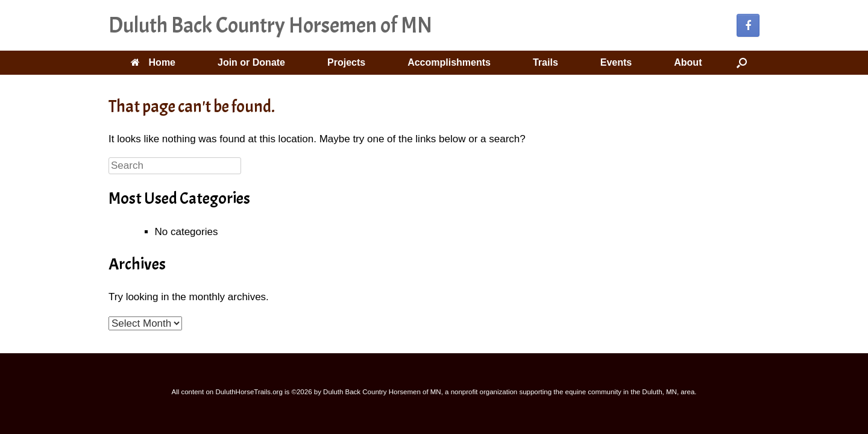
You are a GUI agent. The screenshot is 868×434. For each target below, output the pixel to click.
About (688, 62)
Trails (546, 62)
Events (616, 62)
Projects (346, 62)
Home (153, 62)
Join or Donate (251, 62)
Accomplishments (449, 62)
